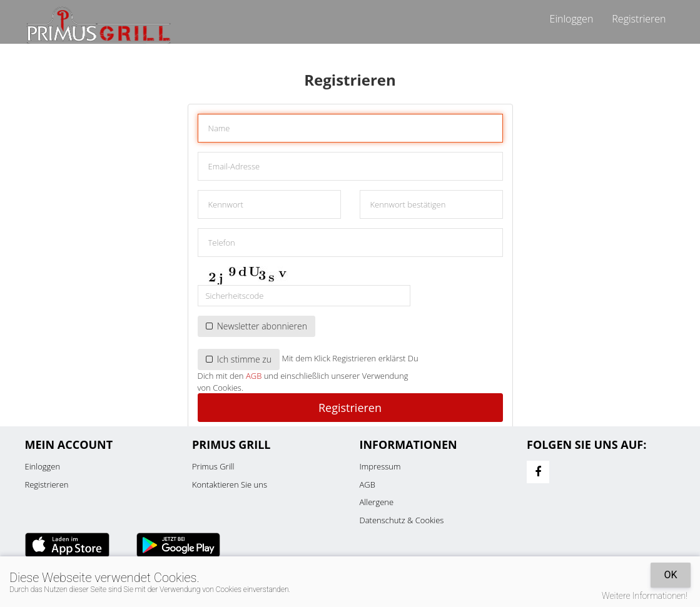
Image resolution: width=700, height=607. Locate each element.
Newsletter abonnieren (256, 326)
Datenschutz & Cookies (402, 520)
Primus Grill (213, 466)
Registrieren (639, 19)
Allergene (377, 502)
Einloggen (572, 19)
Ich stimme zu (239, 359)
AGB (254, 376)
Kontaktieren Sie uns (230, 484)
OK (670, 575)
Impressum (380, 466)
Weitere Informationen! (645, 596)
